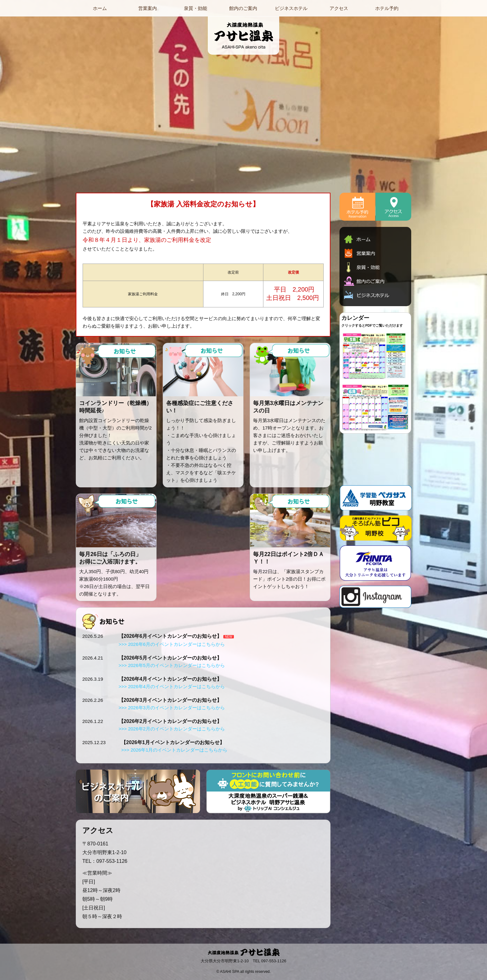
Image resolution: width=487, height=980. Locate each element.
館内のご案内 (243, 8)
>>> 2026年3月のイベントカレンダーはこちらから (172, 708)
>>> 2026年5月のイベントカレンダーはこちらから (172, 665)
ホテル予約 (387, 8)
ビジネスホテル (291, 8)
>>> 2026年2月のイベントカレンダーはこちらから (172, 729)
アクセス (339, 8)
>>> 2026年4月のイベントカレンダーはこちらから (172, 686)
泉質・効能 (196, 8)
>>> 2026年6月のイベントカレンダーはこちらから (172, 644)
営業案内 (148, 8)
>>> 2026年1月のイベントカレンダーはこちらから (174, 750)
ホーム (100, 8)
